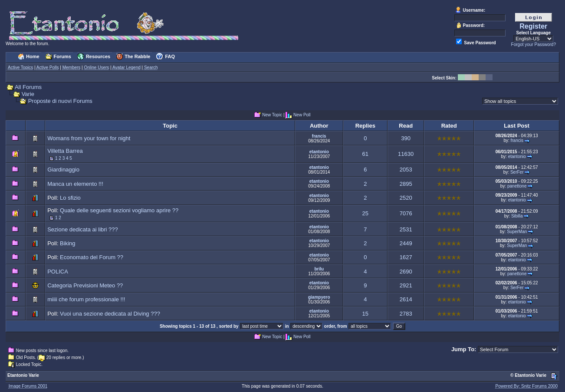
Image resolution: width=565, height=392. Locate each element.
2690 (406, 272)
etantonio (319, 152)
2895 (406, 184)
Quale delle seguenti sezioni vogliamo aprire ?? (119, 210)
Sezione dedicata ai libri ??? (83, 229)
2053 (406, 170)
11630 (406, 154)
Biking (67, 243)
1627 (406, 257)
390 (406, 138)
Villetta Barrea (65, 151)
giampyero (319, 297)
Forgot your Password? (534, 44)
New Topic (272, 115)
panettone (517, 186)
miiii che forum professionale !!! (86, 299)
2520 (406, 198)
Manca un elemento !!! (75, 184)
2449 (406, 243)
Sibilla (517, 216)
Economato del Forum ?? (92, 257)
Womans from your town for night (89, 138)
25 (365, 213)
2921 (406, 285)
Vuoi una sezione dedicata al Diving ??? (110, 314)
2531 (406, 229)
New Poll (302, 115)
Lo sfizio (70, 198)
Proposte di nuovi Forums (60, 101)
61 (365, 154)
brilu (319, 269)
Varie (28, 94)
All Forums (28, 87)
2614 (406, 299)
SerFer (517, 172)
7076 (406, 213)
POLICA (57, 272)
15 (365, 314)
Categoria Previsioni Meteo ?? (85, 285)
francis (319, 136)
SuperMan (517, 232)
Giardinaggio (63, 170)
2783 (406, 314)
